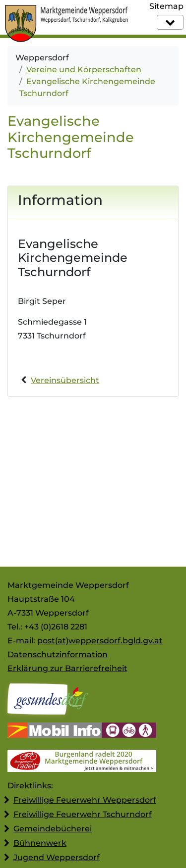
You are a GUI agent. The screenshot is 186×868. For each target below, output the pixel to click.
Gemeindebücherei (53, 829)
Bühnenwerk (40, 843)
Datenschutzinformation (58, 654)
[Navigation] (170, 22)
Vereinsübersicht (65, 380)
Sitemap (166, 6)
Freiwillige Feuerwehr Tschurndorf (83, 814)
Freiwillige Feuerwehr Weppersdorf (85, 800)
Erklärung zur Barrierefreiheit (67, 668)
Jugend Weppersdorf (57, 857)
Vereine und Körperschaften (84, 70)
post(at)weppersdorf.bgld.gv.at (100, 641)
